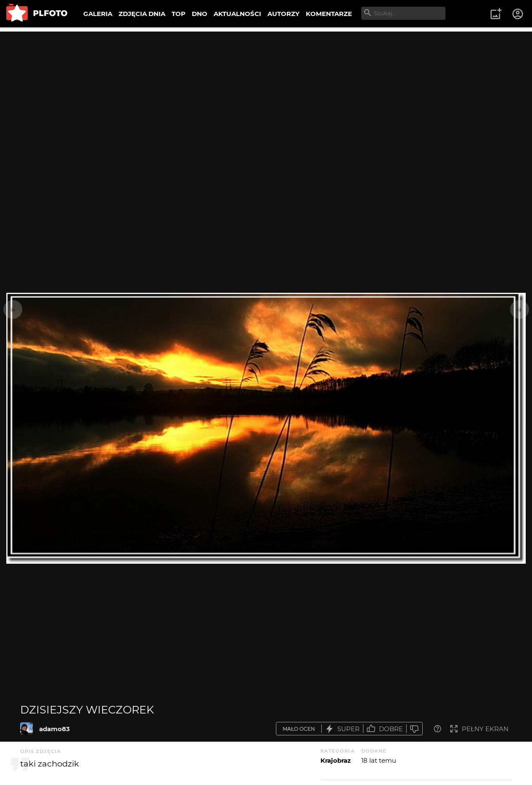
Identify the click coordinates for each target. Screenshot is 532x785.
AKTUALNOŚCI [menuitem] (237, 14)
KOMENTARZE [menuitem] (329, 14)
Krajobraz (336, 760)
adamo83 (54, 729)
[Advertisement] (266, 90)
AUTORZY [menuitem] (283, 14)
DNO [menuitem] (200, 14)
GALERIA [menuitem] (98, 14)
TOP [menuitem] (179, 14)
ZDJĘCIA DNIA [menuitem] (142, 14)
